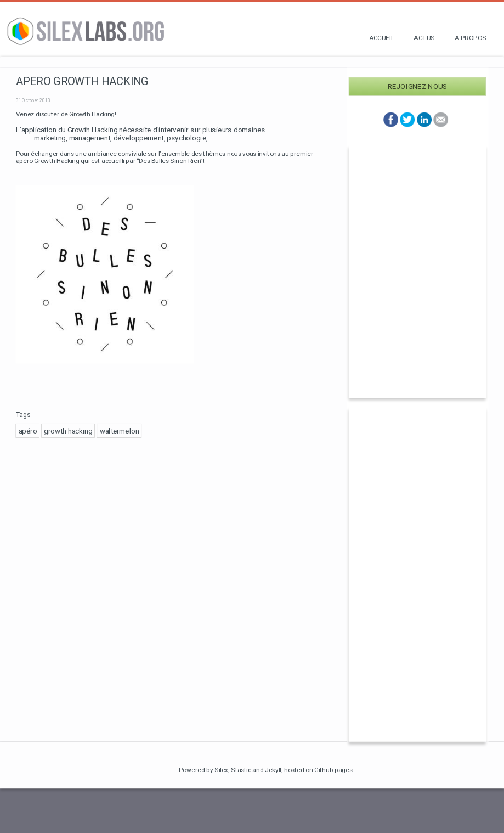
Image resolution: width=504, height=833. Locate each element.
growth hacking (68, 431)
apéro (28, 431)
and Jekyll (267, 770)
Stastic (241, 770)
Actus (424, 38)
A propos (471, 38)
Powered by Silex (203, 770)
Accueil (382, 38)
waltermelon (120, 431)
